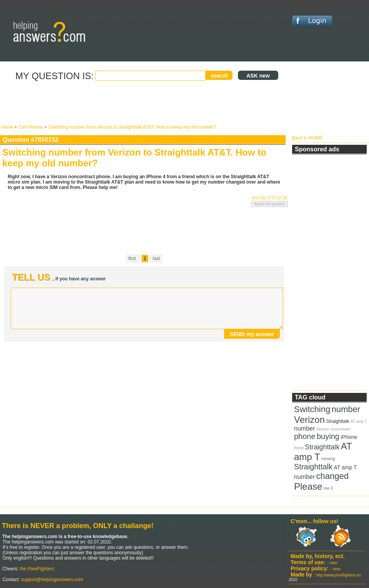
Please (308, 486)
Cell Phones (32, 127)
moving (328, 459)
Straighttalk (337, 421)
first (133, 258)
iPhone (349, 437)
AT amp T (359, 422)
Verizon (309, 420)
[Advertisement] (144, 103)
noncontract (340, 429)
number (346, 409)
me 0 (328, 488)
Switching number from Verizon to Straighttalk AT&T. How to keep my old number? (132, 127)
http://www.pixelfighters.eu (339, 575)
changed (332, 476)
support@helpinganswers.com (51, 580)
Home (8, 127)
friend (299, 448)
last (156, 258)
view (333, 563)
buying (328, 436)
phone (305, 436)
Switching (312, 409)
